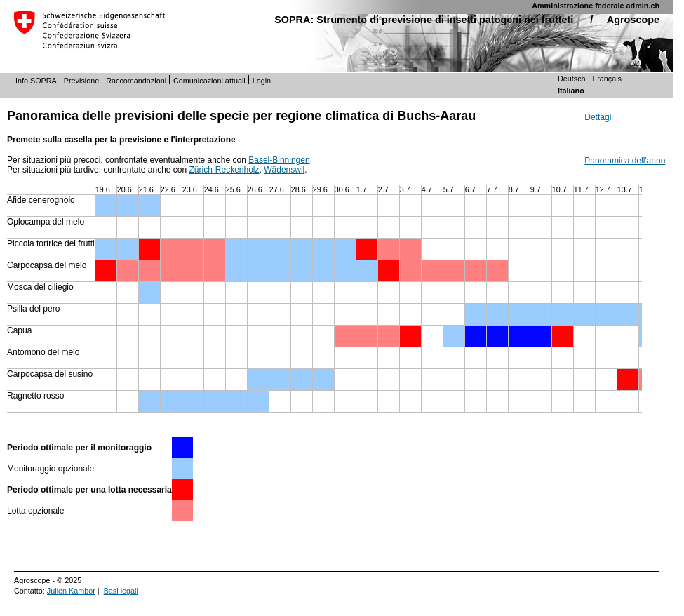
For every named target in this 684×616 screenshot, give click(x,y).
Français (607, 79)
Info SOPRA (36, 81)
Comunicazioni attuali (209, 81)
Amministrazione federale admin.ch (596, 6)
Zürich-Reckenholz (224, 170)
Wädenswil (284, 170)
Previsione (81, 81)
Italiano (571, 91)
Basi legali (121, 591)
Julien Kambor (71, 591)
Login (262, 81)
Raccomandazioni (136, 81)
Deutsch (572, 79)
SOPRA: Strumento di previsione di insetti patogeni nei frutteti (424, 20)
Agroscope (633, 20)
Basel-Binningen (279, 160)
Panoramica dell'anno (625, 161)
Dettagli (599, 117)
